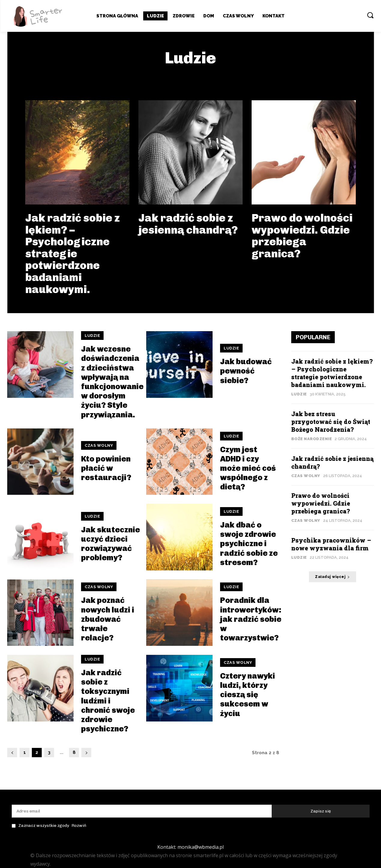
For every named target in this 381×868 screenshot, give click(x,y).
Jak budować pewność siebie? (246, 371)
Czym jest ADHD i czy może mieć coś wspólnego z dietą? (248, 468)
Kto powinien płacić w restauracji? (106, 468)
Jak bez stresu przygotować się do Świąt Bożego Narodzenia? (331, 422)
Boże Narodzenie (312, 439)
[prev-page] (12, 753)
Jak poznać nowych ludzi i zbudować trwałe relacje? (108, 619)
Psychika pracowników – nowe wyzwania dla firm (331, 544)
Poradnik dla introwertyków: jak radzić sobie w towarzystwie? (251, 619)
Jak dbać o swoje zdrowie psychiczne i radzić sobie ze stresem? (249, 544)
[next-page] (86, 753)
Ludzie (92, 336)
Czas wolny (99, 445)
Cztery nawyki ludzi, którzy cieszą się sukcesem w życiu (248, 695)
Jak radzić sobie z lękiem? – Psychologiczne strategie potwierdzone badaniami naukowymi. (73, 254)
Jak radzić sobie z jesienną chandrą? (188, 224)
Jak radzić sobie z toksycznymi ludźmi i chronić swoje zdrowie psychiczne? (108, 701)
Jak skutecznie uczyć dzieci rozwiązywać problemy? (110, 544)
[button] (370, 15)
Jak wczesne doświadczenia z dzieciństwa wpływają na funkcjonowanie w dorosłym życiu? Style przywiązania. (112, 382)
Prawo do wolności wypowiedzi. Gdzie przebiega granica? (302, 236)
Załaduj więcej (333, 577)
